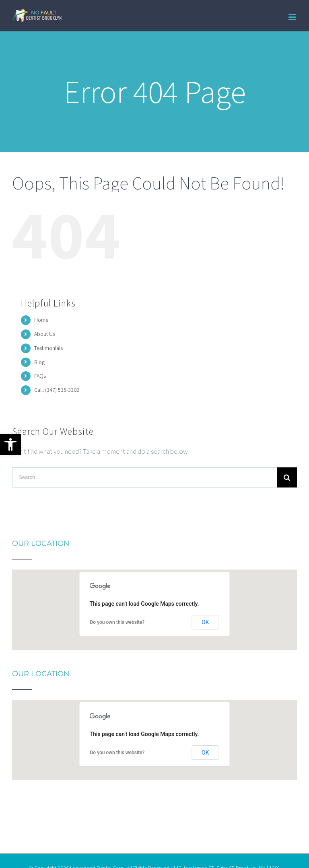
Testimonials (48, 348)
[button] (10, 444)
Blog (39, 362)
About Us (45, 334)
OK (205, 622)
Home (41, 320)
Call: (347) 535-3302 (57, 390)
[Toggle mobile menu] (293, 17)
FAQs (40, 376)
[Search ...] (144, 477)
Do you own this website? (117, 622)
